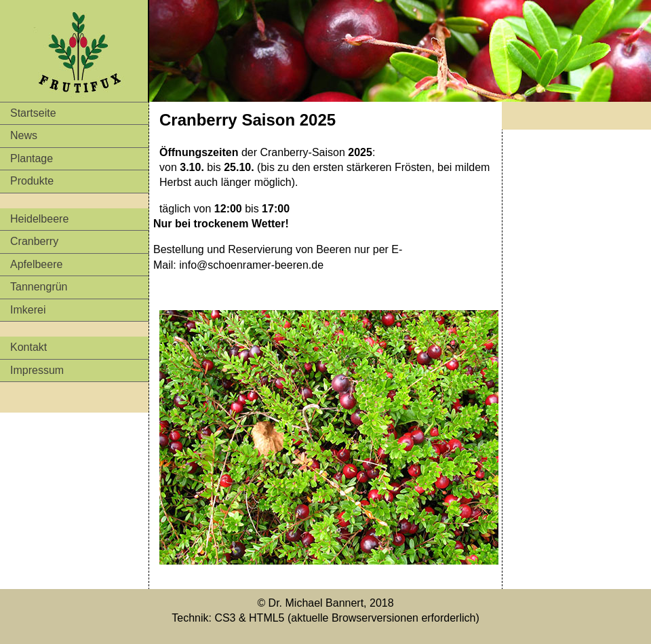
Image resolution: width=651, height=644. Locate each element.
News (24, 135)
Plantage (32, 158)
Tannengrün (39, 287)
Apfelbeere (36, 264)
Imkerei (28, 310)
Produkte (32, 181)
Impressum (37, 370)
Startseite (33, 113)
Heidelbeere (39, 219)
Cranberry (34, 241)
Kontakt (28, 347)
